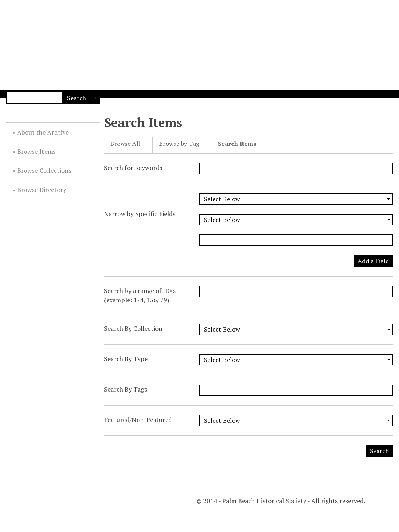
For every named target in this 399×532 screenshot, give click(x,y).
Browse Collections (44, 170)
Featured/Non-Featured (138, 420)
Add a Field (373, 261)
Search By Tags (125, 389)
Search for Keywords (133, 168)
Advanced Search (95, 98)
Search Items (237, 144)
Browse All (125, 144)
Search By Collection (133, 328)
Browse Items (36, 151)
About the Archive (43, 132)
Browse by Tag (179, 144)
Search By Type (126, 359)
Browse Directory (42, 190)
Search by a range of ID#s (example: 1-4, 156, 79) (140, 295)
